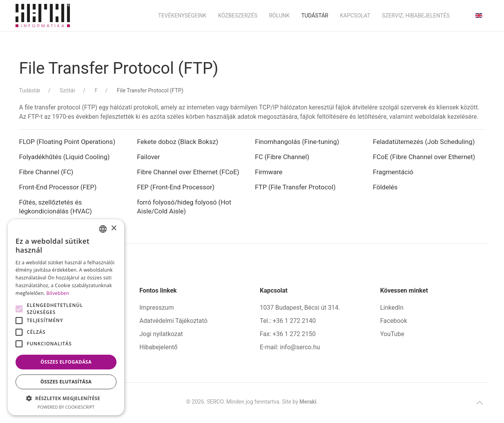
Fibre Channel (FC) (46, 172)
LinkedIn (392, 308)
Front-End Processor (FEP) (58, 187)
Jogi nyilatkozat (161, 334)
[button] (480, 403)
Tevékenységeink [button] (182, 16)
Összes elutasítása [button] (66, 382)
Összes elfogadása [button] (66, 362)
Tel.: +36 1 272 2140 (288, 321)
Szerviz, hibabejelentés (416, 16)
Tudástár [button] (315, 16)
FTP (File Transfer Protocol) (295, 187)
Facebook (394, 321)
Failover (149, 157)
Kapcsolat (355, 16)
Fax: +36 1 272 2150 (288, 334)
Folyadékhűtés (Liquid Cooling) (64, 157)
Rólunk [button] (279, 16)
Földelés (385, 187)
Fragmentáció (393, 172)
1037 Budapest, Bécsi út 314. (300, 308)
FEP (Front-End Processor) (176, 187)
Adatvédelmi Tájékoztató (173, 321)
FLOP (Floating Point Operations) (67, 142)
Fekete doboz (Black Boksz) (178, 142)
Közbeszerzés (238, 16)
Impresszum (156, 308)
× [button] (114, 228)
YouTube (392, 334)
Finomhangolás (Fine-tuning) (297, 142)
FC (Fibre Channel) (282, 157)
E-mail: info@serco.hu (290, 347)
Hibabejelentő (158, 347)
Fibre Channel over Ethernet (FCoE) (188, 172)
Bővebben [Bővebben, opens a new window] (58, 293)
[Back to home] (43, 16)
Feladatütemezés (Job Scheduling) (424, 142)
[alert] (66, 317)
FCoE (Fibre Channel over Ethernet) (424, 157)
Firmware (270, 172)
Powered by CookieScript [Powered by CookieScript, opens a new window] (66, 407)
